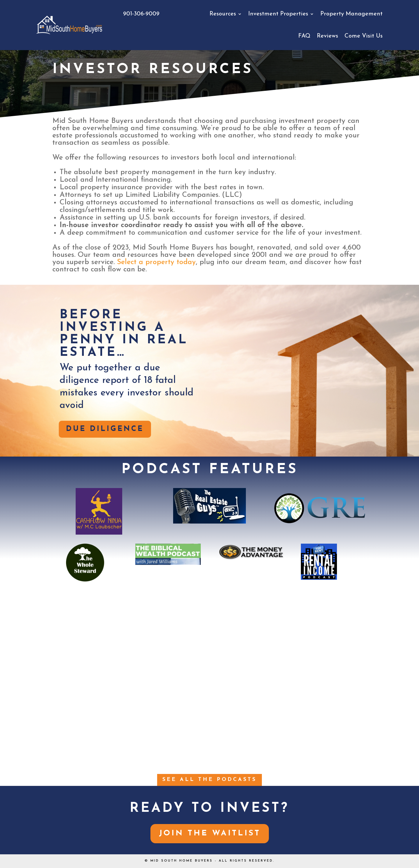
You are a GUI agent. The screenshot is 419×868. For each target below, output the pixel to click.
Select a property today (156, 262)
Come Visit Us (364, 36)
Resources (223, 14)
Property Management (351, 14)
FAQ (304, 36)
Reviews (327, 36)
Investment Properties (278, 14)
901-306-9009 (141, 14)
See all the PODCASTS (210, 780)
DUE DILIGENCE (105, 429)
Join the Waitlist (210, 833)
